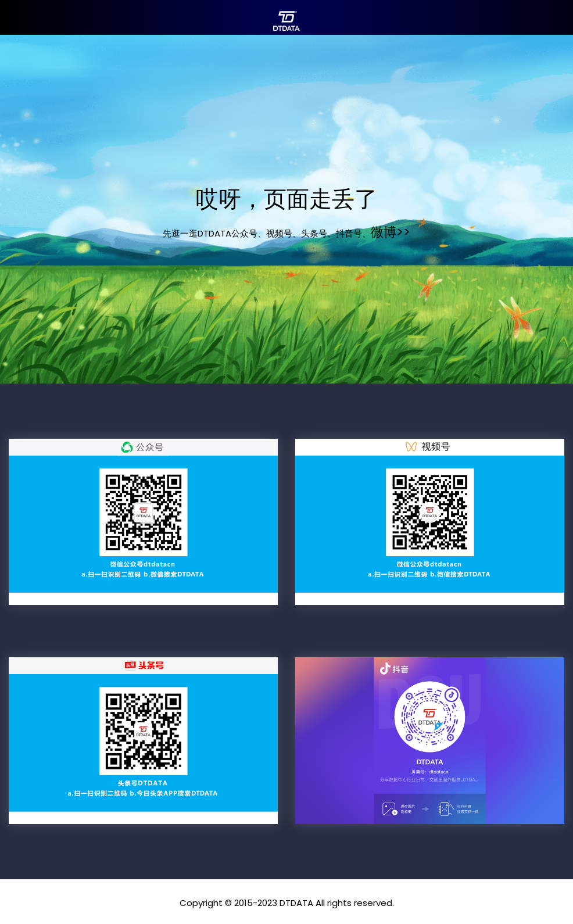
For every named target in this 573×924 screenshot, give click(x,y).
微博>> (391, 232)
